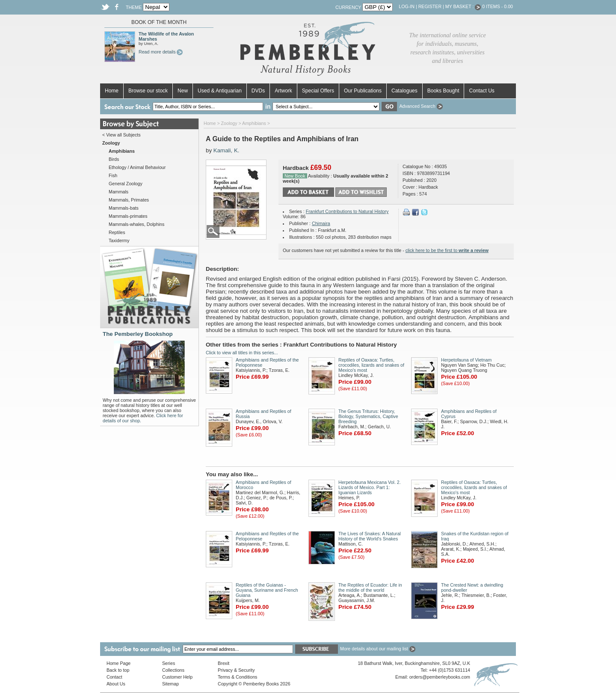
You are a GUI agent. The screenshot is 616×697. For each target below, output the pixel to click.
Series (169, 663)
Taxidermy (119, 240)
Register (430, 6)
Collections (173, 670)
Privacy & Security (236, 670)
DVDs (258, 91)
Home (112, 91)
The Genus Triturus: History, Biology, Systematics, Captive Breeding (368, 416)
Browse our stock (148, 91)
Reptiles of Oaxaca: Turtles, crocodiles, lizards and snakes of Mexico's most (371, 365)
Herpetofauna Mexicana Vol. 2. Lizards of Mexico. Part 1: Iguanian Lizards (370, 487)
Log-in (407, 6)
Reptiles (117, 232)
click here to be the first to (447, 250)
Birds (114, 159)
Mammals (118, 192)
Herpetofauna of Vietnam (466, 360)
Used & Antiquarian (220, 91)
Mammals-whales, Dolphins (136, 224)
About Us (116, 684)
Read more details (161, 52)
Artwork (283, 91)
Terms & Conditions (237, 677)
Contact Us (481, 91)
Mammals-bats (124, 208)
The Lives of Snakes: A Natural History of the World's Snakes (370, 536)
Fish (113, 175)
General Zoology (126, 184)
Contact (114, 677)
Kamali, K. (227, 150)
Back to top (118, 670)
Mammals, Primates (129, 200)
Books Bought (443, 91)
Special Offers (318, 91)
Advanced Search (421, 106)
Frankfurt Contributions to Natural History (347, 211)
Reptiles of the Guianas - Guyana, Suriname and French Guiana (267, 590)
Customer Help (177, 677)
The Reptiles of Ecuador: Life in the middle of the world (370, 587)
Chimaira (321, 223)
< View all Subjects (121, 135)
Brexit (224, 663)
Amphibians (254, 123)
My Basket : (463, 6)
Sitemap (170, 684)
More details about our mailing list (378, 649)
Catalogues (404, 91)
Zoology (229, 123)
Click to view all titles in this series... (242, 353)
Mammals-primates (128, 216)
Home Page (118, 663)
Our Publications (363, 91)
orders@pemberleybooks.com (440, 677)
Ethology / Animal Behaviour (137, 167)
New (183, 91)
